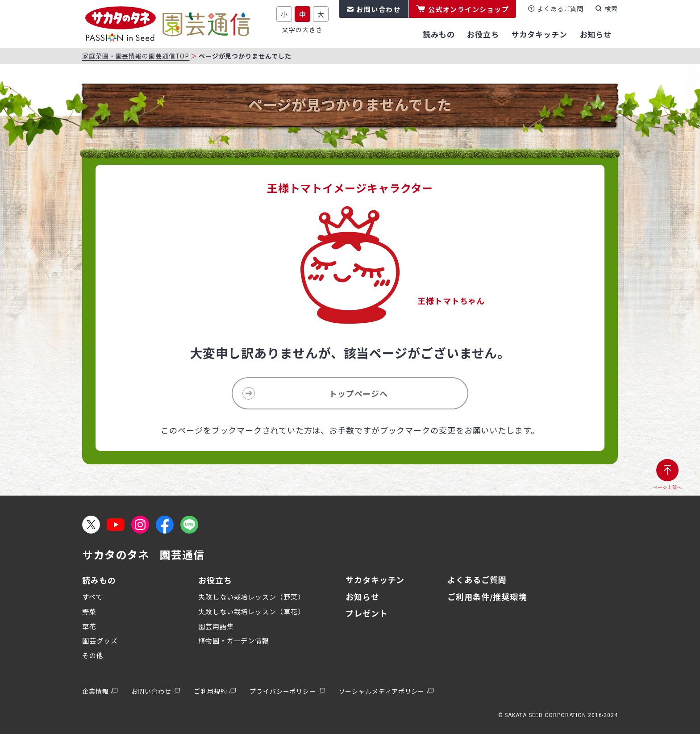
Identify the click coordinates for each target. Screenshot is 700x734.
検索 (611, 8)
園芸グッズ (100, 640)
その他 (93, 655)
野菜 (89, 611)
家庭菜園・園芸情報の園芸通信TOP (136, 56)
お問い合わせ (378, 9)
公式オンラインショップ (469, 9)
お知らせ (362, 596)
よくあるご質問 (560, 8)
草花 (89, 626)
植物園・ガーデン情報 (234, 640)
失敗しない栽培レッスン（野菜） (252, 597)
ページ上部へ (668, 487)
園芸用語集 (216, 626)
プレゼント (367, 613)
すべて (92, 597)
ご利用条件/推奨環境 (487, 596)
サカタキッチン (375, 580)
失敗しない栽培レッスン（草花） (252, 611)
